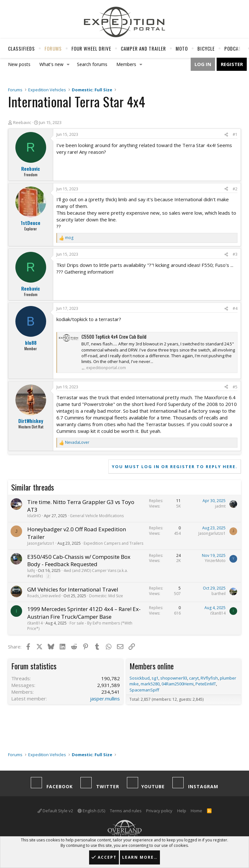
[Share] (226, 135)
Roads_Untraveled (44, 596)
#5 (235, 387)
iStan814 (35, 623)
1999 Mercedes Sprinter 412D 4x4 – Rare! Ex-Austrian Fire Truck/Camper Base (84, 613)
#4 (235, 308)
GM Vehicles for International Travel (73, 589)
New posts (19, 64)
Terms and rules (126, 811)
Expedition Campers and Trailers (113, 543)
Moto (182, 48)
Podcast (234, 48)
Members (126, 64)
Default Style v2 (55, 811)
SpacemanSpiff (144, 690)
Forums (53, 48)
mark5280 (150, 684)
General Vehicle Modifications (97, 516)
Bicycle (206, 48)
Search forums (92, 64)
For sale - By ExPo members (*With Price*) (80, 626)
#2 (235, 189)
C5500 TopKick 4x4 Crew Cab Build (114, 336)
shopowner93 (174, 678)
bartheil (219, 594)
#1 (235, 134)
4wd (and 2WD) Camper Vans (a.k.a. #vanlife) (78, 573)
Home (196, 811)
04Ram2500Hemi (178, 684)
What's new (51, 64)
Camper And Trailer (143, 48)
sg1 (155, 678)
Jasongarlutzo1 (41, 543)
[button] (68, 64)
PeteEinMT (206, 684)
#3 (235, 254)
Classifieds (21, 48)
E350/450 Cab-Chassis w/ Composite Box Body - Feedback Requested (79, 561)
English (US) (91, 811)
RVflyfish (209, 678)
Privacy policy (159, 811)
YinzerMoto (215, 561)
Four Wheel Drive (91, 48)
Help (182, 811)
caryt (194, 678)
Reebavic (22, 122)
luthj (31, 570)
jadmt (220, 506)
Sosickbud (140, 678)
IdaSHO (34, 516)
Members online (152, 666)
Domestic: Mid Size (106, 596)
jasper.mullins (105, 699)
